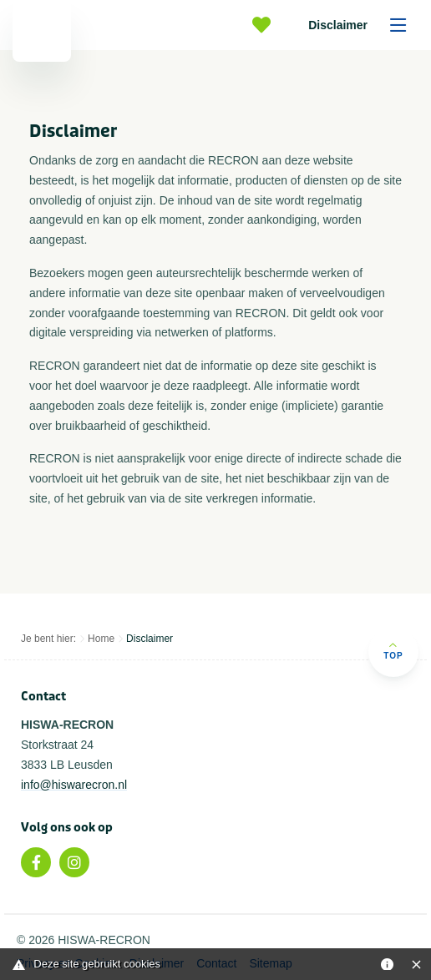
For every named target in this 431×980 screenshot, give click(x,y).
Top (393, 651)
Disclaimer (363, 25)
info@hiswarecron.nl (74, 785)
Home (101, 639)
